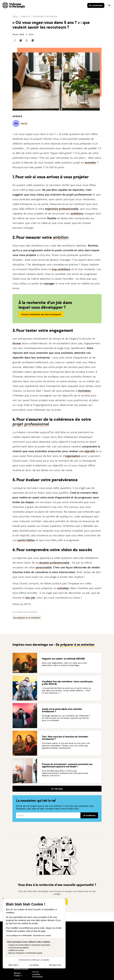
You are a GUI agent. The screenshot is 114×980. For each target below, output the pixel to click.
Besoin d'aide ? (18, 974)
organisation (73, 456)
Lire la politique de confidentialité (19, 936)
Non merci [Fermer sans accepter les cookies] (13, 965)
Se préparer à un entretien (45, 17)
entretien (90, 162)
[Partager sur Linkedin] (33, 40)
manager (49, 283)
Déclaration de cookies (42, 936)
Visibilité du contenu (16, 950)
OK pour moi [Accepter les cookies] (55, 965)
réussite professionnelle (54, 563)
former (17, 343)
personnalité (44, 567)
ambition (61, 237)
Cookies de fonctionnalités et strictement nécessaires (29, 945)
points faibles (26, 540)
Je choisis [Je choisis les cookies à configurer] (34, 965)
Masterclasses (21, 969)
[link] (24, 123)
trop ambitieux (61, 269)
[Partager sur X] (27, 40)
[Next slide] (110, 933)
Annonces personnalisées (18, 948)
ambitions (77, 213)
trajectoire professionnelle (62, 209)
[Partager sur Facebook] (21, 40)
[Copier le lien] (15, 40)
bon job (30, 598)
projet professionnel (31, 424)
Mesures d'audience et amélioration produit (25, 953)
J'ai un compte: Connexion (37, 974)
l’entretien (84, 391)
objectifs (90, 451)
